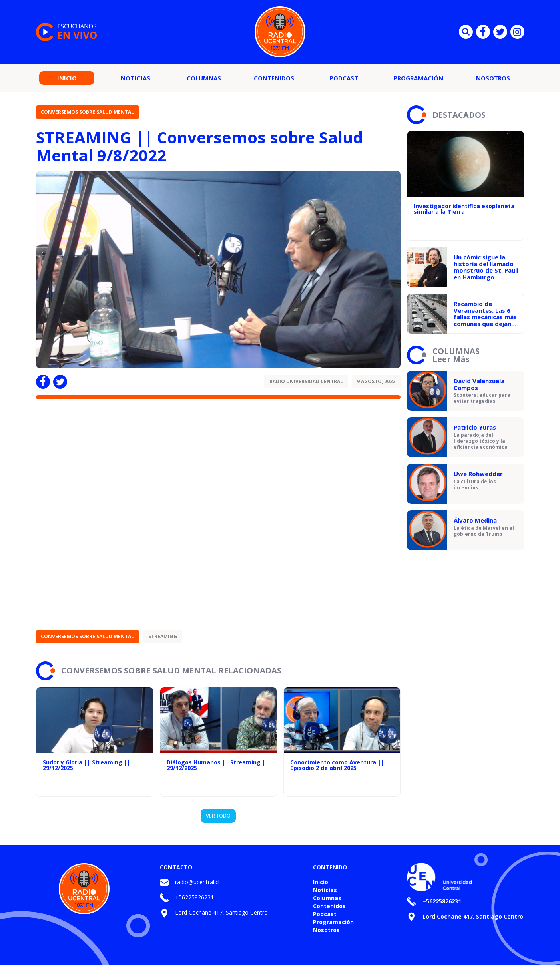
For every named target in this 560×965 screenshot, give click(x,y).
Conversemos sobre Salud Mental (87, 112)
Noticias (135, 78)
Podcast (344, 78)
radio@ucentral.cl (197, 882)
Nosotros (493, 78)
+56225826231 (194, 897)
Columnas (204, 78)
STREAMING (163, 636)
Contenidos (274, 78)
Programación (418, 78)
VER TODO (218, 816)
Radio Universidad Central (306, 381)
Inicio (67, 78)
